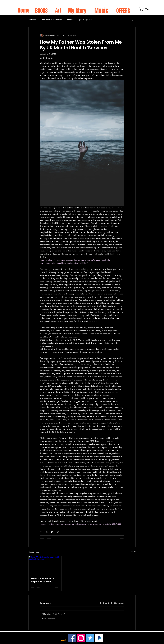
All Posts (32, 20)
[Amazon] (63, 638)
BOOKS (41, 11)
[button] (133, 20)
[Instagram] (81, 638)
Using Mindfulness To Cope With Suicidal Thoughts (43, 580)
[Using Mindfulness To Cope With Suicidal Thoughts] (45, 565)
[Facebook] (72, 638)
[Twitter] (90, 638)
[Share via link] (58, 532)
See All (133, 552)
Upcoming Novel (85, 20)
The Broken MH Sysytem (51, 20)
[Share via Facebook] (41, 532)
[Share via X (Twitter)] (47, 532)
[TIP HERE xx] (99, 638)
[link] (148, 9)
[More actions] (123, 35)
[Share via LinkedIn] (52, 532)
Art (58, 10)
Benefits (70, 20)
